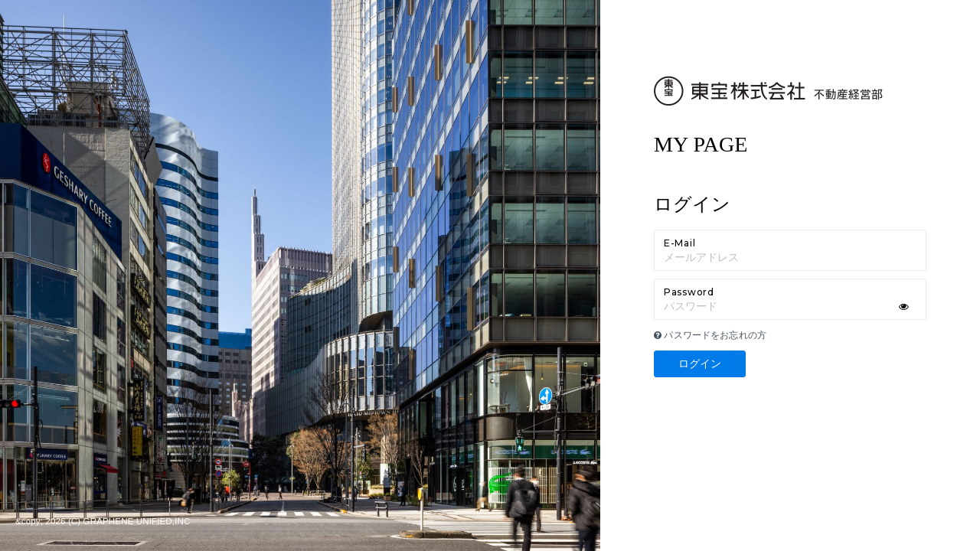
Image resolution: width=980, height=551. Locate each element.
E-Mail (679, 243)
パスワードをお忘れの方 (710, 335)
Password (689, 292)
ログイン (700, 364)
